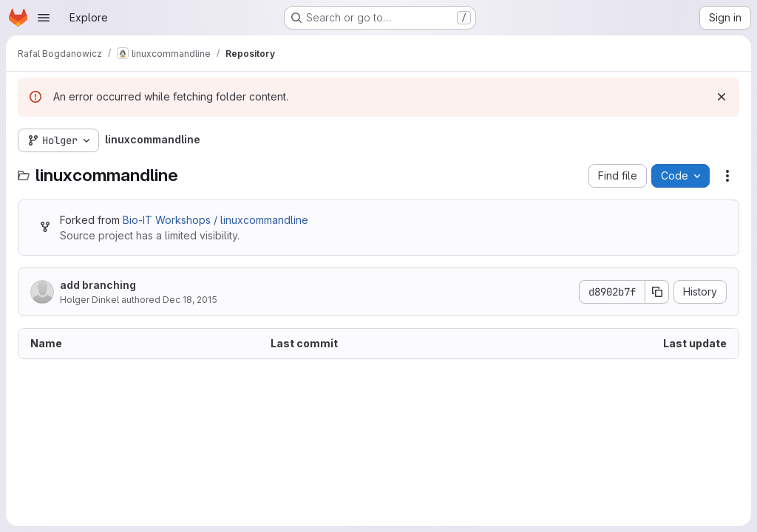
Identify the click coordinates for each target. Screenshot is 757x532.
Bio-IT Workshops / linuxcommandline (215, 220)
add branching (98, 285)
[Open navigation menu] (44, 18)
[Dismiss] (722, 97)
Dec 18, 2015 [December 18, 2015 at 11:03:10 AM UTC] (190, 300)
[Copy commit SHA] (657, 292)
